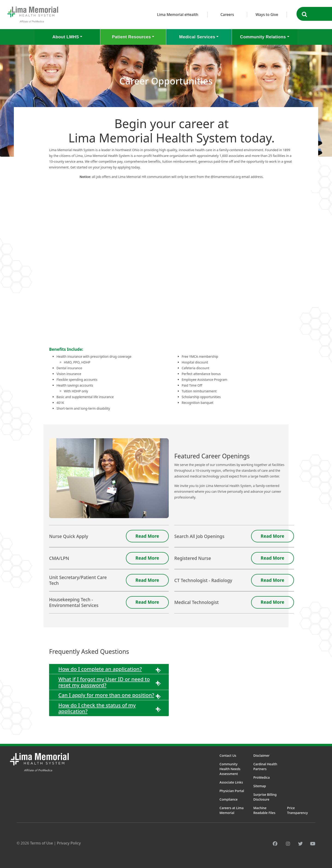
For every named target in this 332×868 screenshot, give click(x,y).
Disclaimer (261, 755)
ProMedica (262, 777)
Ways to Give (267, 15)
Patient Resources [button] (131, 37)
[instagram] (288, 844)
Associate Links (231, 782)
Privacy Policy (69, 843)
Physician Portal (232, 791)
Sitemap (260, 786)
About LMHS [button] (66, 37)
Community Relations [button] (263, 37)
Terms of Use (41, 843)
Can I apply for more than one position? (106, 695)
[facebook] (275, 844)
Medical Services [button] (197, 37)
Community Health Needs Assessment (230, 769)
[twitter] (300, 844)
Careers (227, 15)
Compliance (229, 799)
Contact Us (228, 755)
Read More (147, 536)
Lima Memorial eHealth (178, 15)
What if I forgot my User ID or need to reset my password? (104, 682)
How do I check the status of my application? (97, 708)
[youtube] (313, 844)
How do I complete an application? (100, 669)
